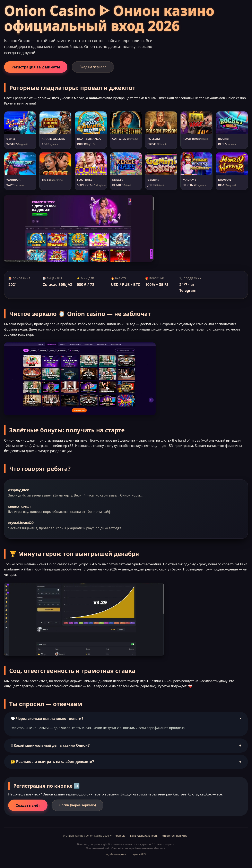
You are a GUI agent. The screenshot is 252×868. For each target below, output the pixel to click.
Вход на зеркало (93, 67)
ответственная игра (175, 836)
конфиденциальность (144, 836)
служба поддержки (116, 854)
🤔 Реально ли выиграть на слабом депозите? (126, 762)
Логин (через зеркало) (77, 805)
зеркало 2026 (139, 854)
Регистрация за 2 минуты (36, 67)
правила (120, 836)
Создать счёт (28, 805)
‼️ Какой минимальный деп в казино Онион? (126, 746)
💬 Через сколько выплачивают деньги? (127, 719)
